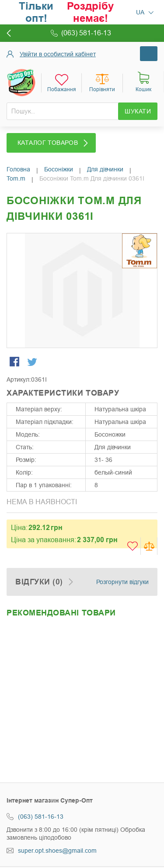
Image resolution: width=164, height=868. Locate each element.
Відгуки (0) (39, 582)
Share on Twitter (33, 362)
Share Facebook (15, 362)
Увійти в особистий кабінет (58, 54)
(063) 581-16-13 (41, 817)
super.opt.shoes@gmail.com (57, 851)
